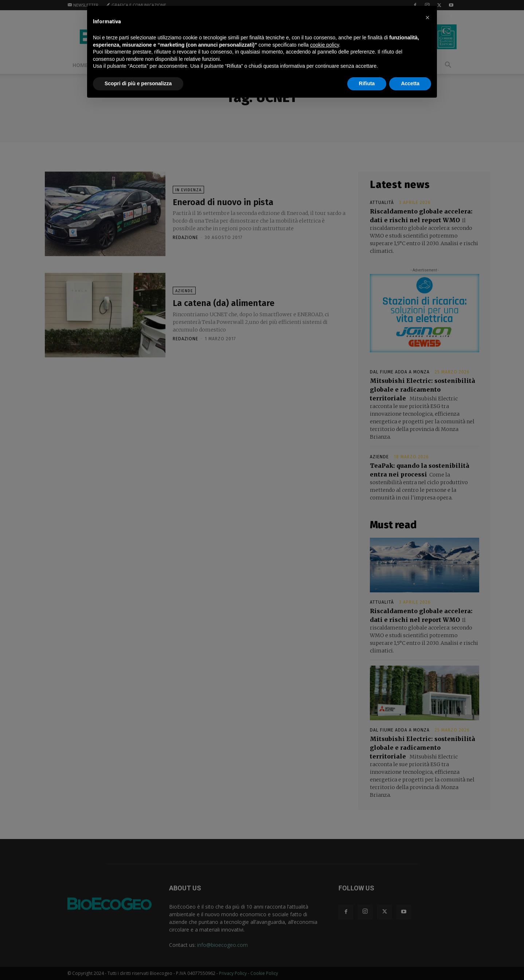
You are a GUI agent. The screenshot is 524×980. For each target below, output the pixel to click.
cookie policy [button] (324, 45)
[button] (427, 17)
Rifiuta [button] (367, 83)
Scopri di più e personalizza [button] (138, 83)
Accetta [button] (410, 83)
